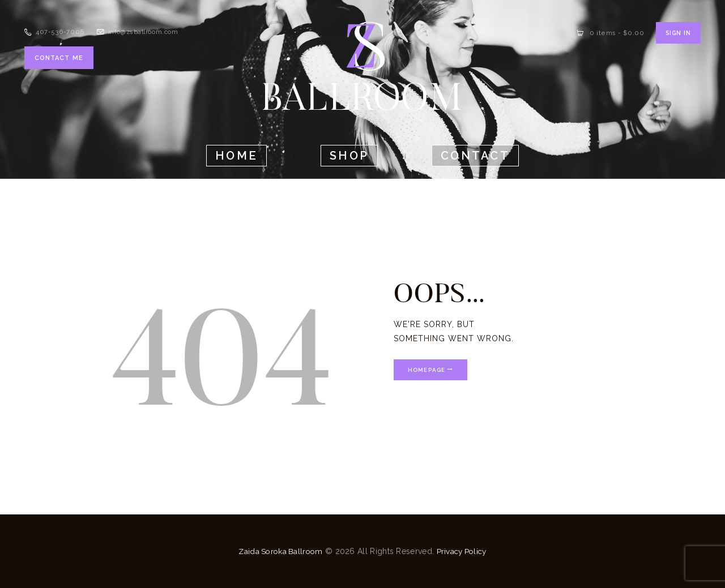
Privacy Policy (463, 551)
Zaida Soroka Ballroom (279, 551)
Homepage (428, 370)
